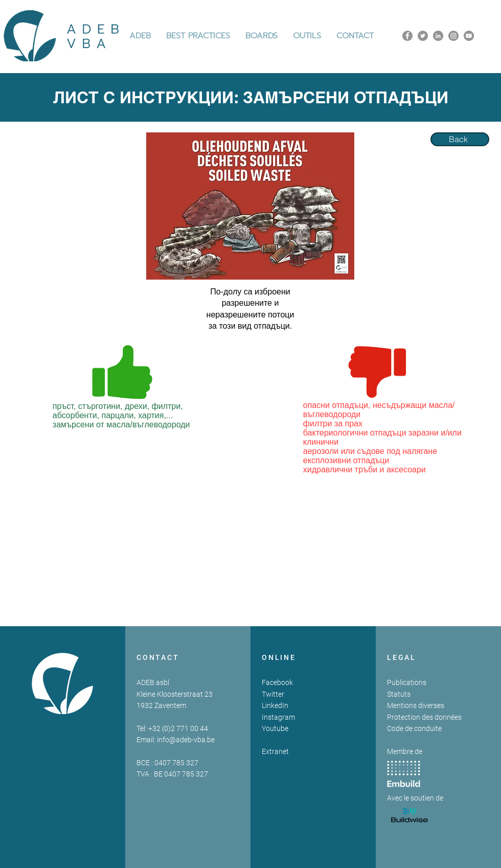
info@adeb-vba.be (186, 740)
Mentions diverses (416, 705)
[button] (198, 36)
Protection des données (424, 717)
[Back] (460, 139)
